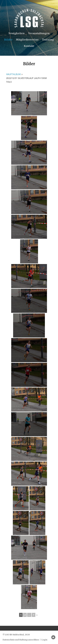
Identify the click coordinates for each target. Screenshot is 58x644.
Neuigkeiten (16, 33)
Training (48, 40)
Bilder (8, 40)
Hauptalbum (13, 74)
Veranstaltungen (39, 33)
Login (44, 640)
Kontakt (29, 46)
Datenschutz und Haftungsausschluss (21, 640)
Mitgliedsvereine (27, 40)
